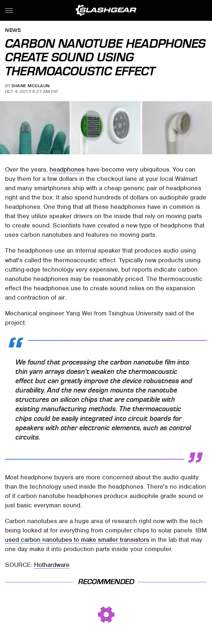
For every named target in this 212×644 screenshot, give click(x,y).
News (13, 31)
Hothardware (52, 565)
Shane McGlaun (31, 86)
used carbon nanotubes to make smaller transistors (77, 540)
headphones (67, 169)
